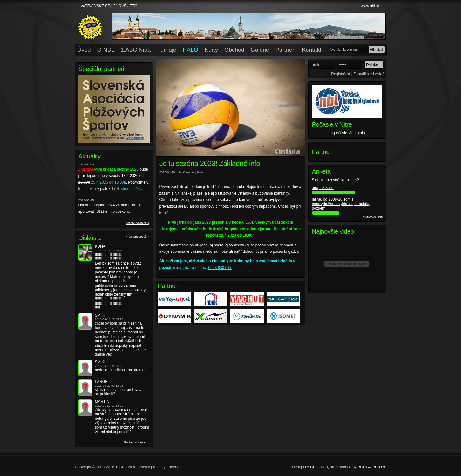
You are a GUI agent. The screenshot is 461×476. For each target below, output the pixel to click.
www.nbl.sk (370, 6)
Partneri (285, 50)
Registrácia (341, 74)
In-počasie (338, 133)
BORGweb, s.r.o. (372, 467)
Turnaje (167, 50)
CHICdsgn (319, 467)
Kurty (211, 50)
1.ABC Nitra (136, 50)
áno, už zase (323, 188)
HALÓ (190, 50)
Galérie (260, 50)
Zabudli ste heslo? (369, 74)
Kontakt (312, 50)
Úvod (84, 50)
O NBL (106, 50)
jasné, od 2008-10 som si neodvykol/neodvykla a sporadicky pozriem (341, 204)
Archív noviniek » (137, 223)
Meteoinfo (357, 133)
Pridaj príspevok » (137, 236)
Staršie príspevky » (136, 442)
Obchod (234, 50)
